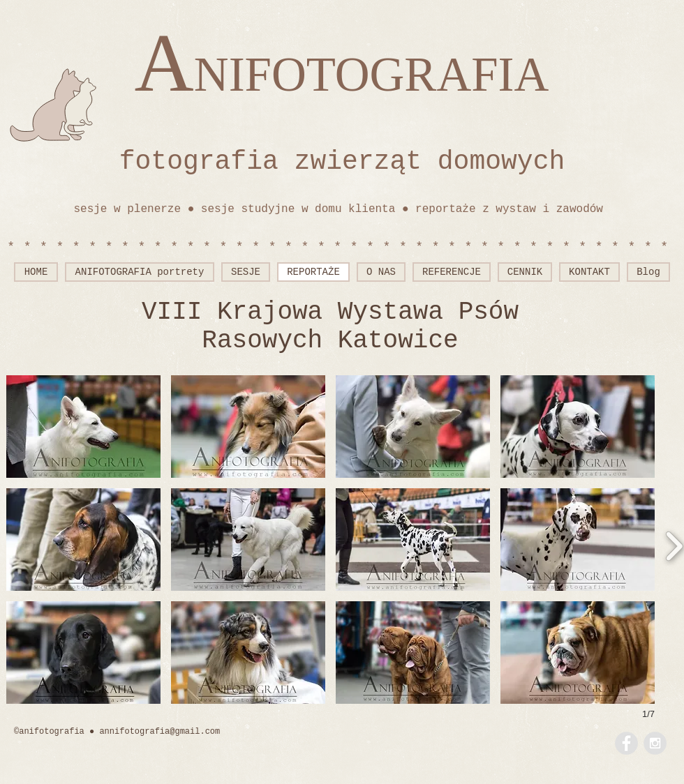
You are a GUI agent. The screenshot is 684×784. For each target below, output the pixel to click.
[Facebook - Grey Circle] (626, 743)
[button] (83, 427)
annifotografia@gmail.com (159, 732)
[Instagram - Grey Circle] (655, 743)
